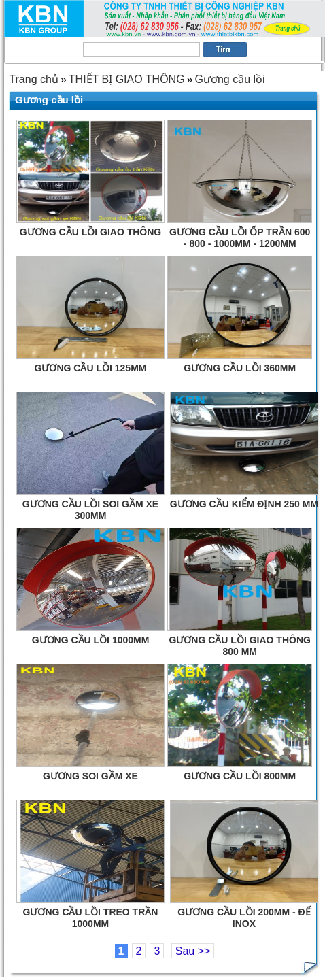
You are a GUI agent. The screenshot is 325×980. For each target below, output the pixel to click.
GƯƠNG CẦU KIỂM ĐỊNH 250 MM (244, 504)
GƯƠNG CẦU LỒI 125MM (91, 368)
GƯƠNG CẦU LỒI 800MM (240, 776)
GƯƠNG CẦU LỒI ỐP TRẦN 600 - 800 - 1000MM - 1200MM (240, 236)
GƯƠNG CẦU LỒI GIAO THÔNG (90, 232)
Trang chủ (34, 79)
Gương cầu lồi (229, 79)
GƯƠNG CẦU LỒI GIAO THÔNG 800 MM (239, 644)
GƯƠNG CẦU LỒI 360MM (240, 368)
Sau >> (193, 951)
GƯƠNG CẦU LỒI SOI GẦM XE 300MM (90, 508)
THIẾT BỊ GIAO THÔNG (127, 79)
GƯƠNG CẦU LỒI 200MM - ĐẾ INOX (244, 916)
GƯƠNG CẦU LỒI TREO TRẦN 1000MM (91, 916)
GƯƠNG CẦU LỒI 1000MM (91, 640)
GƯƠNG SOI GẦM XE (90, 776)
